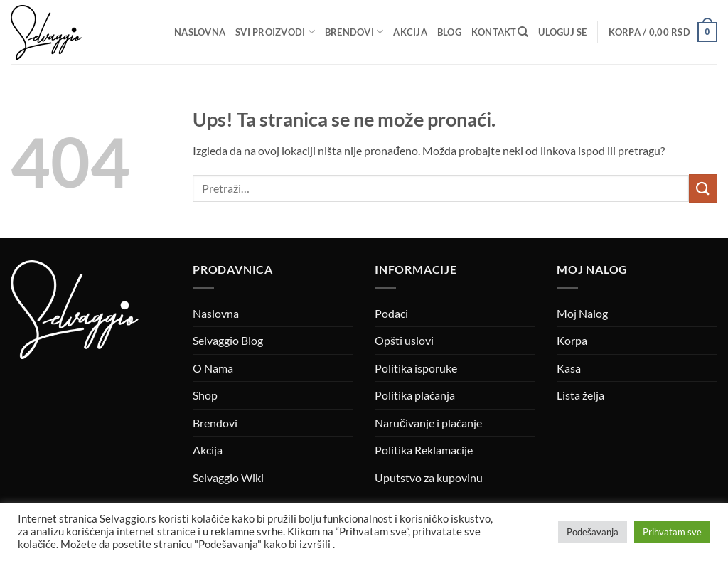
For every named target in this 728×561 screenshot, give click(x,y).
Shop (205, 395)
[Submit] (703, 188)
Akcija (410, 32)
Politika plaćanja (415, 395)
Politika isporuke (416, 368)
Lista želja (580, 395)
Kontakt (494, 32)
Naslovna (200, 32)
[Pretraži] (523, 32)
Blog (449, 32)
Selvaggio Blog (228, 340)
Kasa (569, 368)
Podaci (391, 313)
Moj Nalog (582, 313)
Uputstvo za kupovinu (429, 477)
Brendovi (354, 32)
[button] (562, 32)
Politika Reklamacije (424, 450)
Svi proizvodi (275, 32)
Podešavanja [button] (593, 532)
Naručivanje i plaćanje (428, 423)
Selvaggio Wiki (228, 477)
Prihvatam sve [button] (672, 532)
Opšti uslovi (404, 340)
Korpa (572, 340)
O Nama (213, 368)
